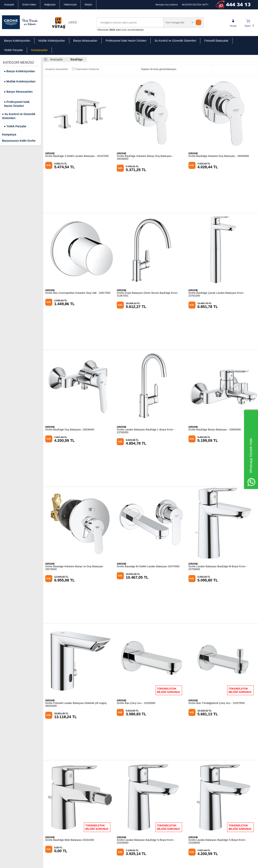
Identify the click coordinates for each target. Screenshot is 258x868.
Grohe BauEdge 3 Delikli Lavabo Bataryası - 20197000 (77, 156)
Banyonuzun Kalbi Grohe (19, 141)
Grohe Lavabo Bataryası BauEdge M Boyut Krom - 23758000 (218, 456)
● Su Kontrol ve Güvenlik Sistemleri (19, 116)
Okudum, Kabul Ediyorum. (31, 729)
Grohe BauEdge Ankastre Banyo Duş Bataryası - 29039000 (145, 157)
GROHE (50, 153)
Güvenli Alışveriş (11, 776)
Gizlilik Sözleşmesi (12, 770)
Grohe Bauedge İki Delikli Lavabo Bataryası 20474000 (148, 455)
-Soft (109, 863)
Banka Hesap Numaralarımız (17, 794)
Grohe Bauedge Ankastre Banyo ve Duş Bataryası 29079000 (74, 456)
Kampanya (9, 134)
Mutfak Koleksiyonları (52, 41)
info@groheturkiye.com (149, 789)
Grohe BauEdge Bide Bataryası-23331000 (70, 654)
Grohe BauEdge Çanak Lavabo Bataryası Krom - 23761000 (217, 257)
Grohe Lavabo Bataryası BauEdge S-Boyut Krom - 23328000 (218, 655)
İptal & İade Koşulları (13, 788)
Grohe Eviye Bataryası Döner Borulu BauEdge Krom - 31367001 (148, 257)
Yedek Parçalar (13, 50)
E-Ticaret (118, 863)
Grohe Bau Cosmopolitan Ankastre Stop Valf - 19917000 (78, 256)
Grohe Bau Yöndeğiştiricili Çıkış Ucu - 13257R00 (217, 554)
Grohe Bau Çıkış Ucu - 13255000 (136, 554)
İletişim (88, 5)
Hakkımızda (70, 5)
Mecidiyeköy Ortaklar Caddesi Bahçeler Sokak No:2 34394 (153, 771)
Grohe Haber (29, 5)
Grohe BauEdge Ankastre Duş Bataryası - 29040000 (219, 156)
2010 (112, 30)
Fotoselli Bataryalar (216, 41)
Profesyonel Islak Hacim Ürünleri (126, 41)
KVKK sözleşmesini (20, 729)
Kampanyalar (39, 50)
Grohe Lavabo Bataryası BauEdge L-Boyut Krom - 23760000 (146, 357)
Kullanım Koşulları (12, 782)
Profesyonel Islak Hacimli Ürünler (63, 776)
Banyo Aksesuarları (85, 41)
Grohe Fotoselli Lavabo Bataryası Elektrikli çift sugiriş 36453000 (76, 556)
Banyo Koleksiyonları (17, 41)
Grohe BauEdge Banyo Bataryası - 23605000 (215, 355)
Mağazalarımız (10, 764)
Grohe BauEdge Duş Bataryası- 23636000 (70, 355)
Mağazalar (50, 5)
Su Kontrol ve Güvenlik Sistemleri (175, 41)
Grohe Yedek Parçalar (57, 788)
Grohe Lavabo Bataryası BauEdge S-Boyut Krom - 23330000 (146, 655)
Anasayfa (9, 5)
